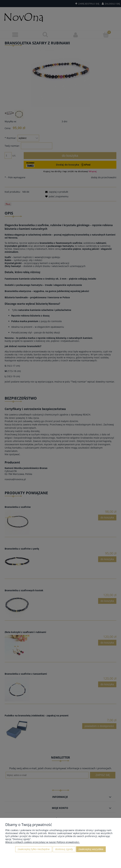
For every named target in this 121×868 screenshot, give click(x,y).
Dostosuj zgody (64, 849)
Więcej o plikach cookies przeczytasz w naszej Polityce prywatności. (43, 842)
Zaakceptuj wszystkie (91, 849)
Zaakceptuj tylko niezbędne (34, 849)
